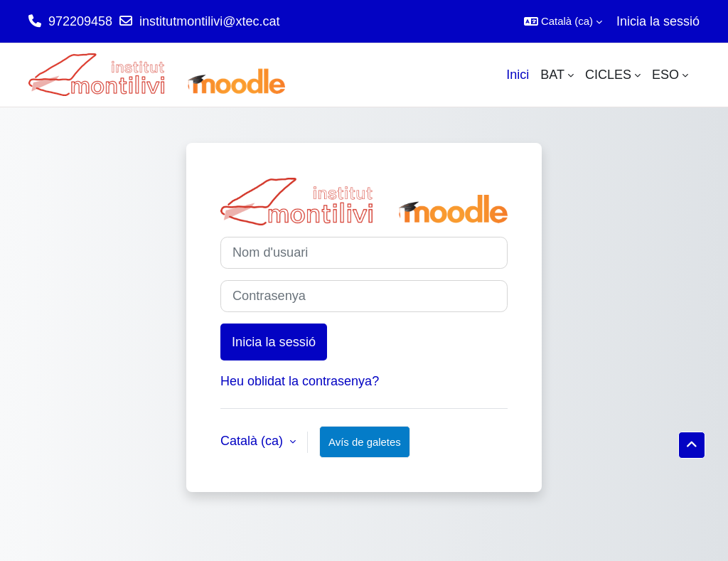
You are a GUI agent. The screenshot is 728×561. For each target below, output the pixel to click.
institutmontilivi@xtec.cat (209, 21)
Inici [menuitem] (518, 75)
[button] (563, 21)
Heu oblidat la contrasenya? (300, 381)
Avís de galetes (365, 442)
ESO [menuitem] (665, 75)
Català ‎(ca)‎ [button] (253, 441)
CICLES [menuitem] (608, 75)
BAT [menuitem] (552, 75)
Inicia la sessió (658, 21)
